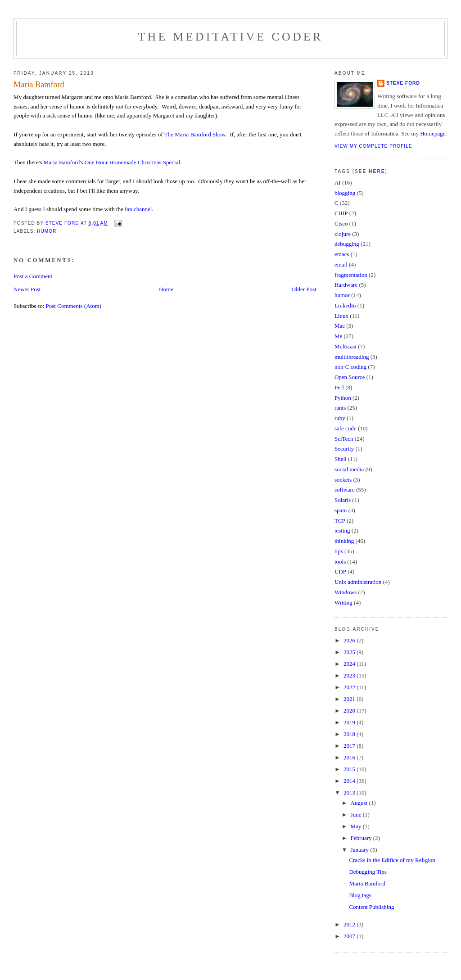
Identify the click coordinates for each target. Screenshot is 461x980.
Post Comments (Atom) (74, 306)
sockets (343, 480)
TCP (340, 521)
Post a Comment (33, 276)
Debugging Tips (368, 872)
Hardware (346, 285)
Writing (343, 603)
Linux (341, 316)
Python (343, 398)
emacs (342, 254)
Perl (339, 387)
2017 (350, 746)
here (377, 171)
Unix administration (358, 582)
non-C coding (350, 367)
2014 (350, 781)
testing (342, 531)
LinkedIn (345, 305)
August (360, 803)
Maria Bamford (367, 883)
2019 (350, 722)
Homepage (433, 133)
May (357, 826)
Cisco (341, 224)
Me (338, 336)
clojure (343, 234)
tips (339, 551)
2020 (350, 711)
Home (166, 289)
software (345, 490)
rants (340, 408)
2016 (350, 757)
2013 (350, 793)
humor (47, 231)
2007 (350, 936)
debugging (347, 244)
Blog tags (360, 895)
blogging (345, 193)
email (341, 264)
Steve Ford (403, 83)
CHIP (341, 213)
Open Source (350, 377)
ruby (340, 418)
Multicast (346, 346)
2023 (350, 675)
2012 (350, 924)
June (357, 815)
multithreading (352, 357)
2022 (350, 687)
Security (344, 449)
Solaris (343, 500)
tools (340, 562)
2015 (350, 769)
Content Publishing (371, 907)
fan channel (138, 209)
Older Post (304, 289)
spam (341, 510)
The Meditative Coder (231, 37)
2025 (350, 652)
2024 (350, 664)
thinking (344, 541)
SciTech (344, 439)
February (362, 838)
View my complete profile (373, 146)
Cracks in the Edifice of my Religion (392, 860)
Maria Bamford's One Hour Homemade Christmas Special (112, 162)
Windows (346, 592)
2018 (350, 734)
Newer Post (27, 289)
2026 (350, 640)
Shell (341, 459)
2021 (350, 699)
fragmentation (351, 275)
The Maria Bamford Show (195, 134)
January (361, 850)
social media (349, 469)
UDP (340, 571)
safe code (346, 428)
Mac (340, 326)
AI (338, 183)
